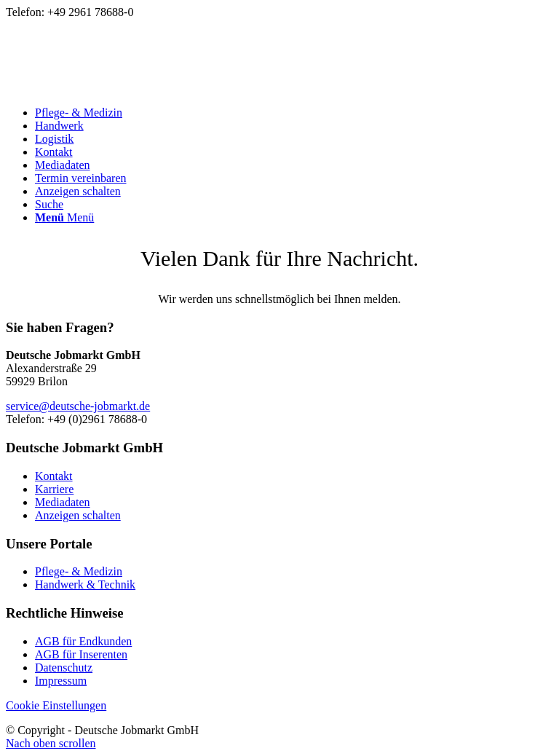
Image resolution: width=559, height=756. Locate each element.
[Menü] (64, 217)
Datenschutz (64, 668)
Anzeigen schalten (78, 515)
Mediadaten (63, 502)
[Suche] (49, 204)
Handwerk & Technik (85, 584)
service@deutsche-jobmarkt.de (78, 406)
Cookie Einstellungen (56, 705)
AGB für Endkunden (83, 641)
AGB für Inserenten (81, 654)
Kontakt (54, 476)
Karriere (54, 489)
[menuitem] (294, 113)
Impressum (61, 681)
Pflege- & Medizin (79, 571)
